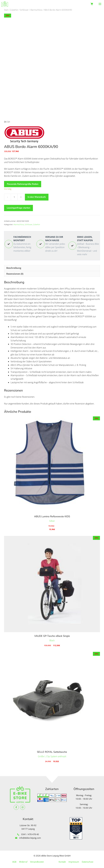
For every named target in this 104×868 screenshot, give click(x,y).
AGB (14, 860)
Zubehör (14, 10)
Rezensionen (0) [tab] (15, 272)
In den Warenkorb (37, 195)
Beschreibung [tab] (14, 266)
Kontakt (62, 860)
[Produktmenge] (14, 195)
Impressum (74, 860)
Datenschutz (88, 860)
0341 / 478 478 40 (30, 833)
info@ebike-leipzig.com (30, 836)
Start (6, 10)
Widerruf (23, 860)
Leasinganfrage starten (18, 206)
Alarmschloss (36, 10)
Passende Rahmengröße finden (23, 182)
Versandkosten (37, 860)
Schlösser (24, 10)
